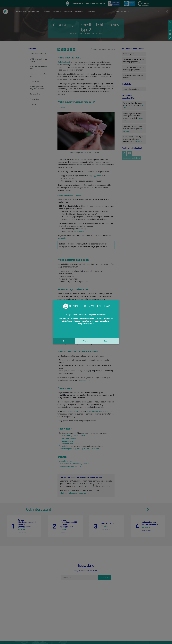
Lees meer (108, 341)
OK (64, 341)
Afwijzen (86, 341)
